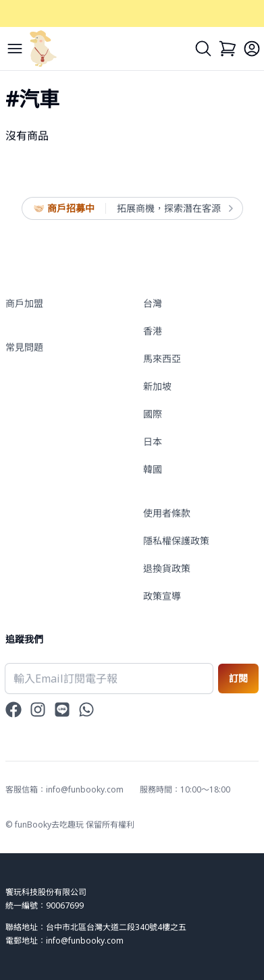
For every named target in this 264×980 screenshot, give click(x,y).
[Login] (252, 49)
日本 (153, 441)
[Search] (203, 49)
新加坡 (157, 386)
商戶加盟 (24, 303)
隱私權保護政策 (176, 541)
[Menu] (15, 49)
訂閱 (238, 678)
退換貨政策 (167, 568)
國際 (153, 414)
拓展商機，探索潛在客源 (174, 208)
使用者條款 (167, 513)
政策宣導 (162, 596)
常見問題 (24, 347)
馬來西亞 (162, 358)
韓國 (153, 469)
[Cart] (228, 49)
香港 (153, 331)
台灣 (153, 303)
